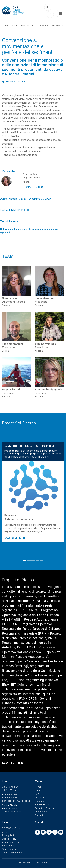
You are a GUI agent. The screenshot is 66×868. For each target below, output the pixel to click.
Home (5, 26)
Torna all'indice (16, 82)
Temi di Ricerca (43, 805)
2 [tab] (29, 560)
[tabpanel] (33, 492)
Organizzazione (10, 849)
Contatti (39, 815)
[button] (37, 832)
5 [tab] (42, 560)
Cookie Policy (9, 839)
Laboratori (40, 801)
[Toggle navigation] (61, 13)
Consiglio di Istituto (12, 853)
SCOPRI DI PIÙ (33, 187)
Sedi (37, 794)
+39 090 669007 (11, 798)
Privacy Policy (9, 835)
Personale (40, 797)
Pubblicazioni (42, 812)
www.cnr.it (42, 863)
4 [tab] (37, 560)
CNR (4, 832)
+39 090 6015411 (11, 794)
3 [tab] (33, 560)
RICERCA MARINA (11, 828)
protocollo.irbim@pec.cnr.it (16, 801)
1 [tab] (25, 560)
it (47, 7)
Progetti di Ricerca (23, 26)
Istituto (38, 790)
